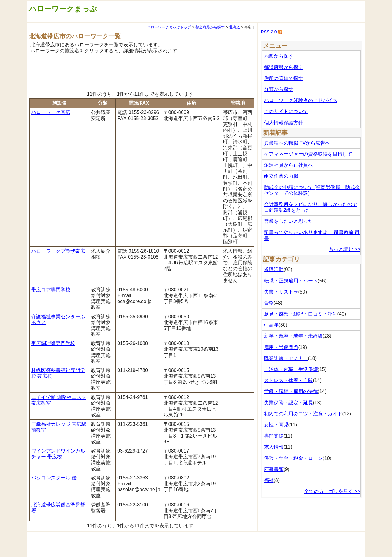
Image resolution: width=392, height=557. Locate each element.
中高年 (271, 325)
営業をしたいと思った (288, 221)
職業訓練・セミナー (286, 358)
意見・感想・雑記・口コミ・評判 (301, 314)
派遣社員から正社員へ (288, 165)
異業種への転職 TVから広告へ (297, 143)
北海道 (235, 27)
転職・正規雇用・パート (291, 281)
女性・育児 (276, 425)
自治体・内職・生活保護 (291, 369)
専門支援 (274, 436)
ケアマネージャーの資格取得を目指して (308, 154)
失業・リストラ (281, 292)
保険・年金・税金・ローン (293, 458)
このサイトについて (286, 111)
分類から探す (279, 89)
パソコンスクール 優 (54, 478)
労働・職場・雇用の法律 (291, 391)
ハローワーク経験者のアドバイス (301, 100)
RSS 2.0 (269, 32)
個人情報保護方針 (284, 123)
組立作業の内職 (281, 176)
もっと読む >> (344, 249)
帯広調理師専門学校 (53, 343)
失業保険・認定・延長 (288, 403)
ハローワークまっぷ (63, 9)
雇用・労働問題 (281, 347)
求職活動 (274, 269)
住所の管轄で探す (284, 78)
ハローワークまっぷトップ (169, 27)
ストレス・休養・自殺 (288, 380)
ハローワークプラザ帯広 (58, 251)
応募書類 (274, 469)
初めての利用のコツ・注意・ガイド (303, 414)
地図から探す (279, 56)
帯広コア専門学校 (51, 290)
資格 (269, 303)
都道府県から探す (210, 27)
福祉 (269, 480)
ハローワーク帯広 (51, 112)
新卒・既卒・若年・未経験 (293, 336)
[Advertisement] (142, 71)
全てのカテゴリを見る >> (332, 491)
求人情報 (274, 447)
